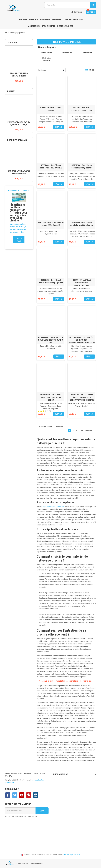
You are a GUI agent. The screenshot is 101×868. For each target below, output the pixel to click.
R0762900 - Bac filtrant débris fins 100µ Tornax (82, 166)
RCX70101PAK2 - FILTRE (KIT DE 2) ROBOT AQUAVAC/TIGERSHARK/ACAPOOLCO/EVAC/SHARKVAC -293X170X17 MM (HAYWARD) (82, 343)
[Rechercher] (70, 5)
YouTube (22, 795)
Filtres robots (67, 53)
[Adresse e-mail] (20, 811)
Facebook (8, 795)
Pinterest (29, 795)
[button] (9, 221)
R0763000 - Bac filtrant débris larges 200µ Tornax (82, 224)
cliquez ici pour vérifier (72, 855)
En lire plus (19, 240)
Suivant (90, 431)
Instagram (36, 795)
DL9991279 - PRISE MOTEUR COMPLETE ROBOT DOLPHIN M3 (51, 340)
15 (82, 431)
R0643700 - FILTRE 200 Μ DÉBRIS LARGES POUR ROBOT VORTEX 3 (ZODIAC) (82, 397)
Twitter (15, 795)
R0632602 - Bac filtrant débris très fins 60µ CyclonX (51, 281)
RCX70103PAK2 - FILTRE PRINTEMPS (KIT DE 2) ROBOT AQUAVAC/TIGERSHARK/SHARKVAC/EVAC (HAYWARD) (51, 400)
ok (42, 811)
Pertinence (42, 70)
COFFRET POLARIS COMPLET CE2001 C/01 (82, 109)
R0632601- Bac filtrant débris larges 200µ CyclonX (51, 224)
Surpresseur (88, 53)
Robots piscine (47, 53)
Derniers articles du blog (18, 190)
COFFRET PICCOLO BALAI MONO (51, 109)
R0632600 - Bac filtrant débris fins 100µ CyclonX (51, 166)
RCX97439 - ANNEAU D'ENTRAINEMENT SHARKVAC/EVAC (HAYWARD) (82, 284)
